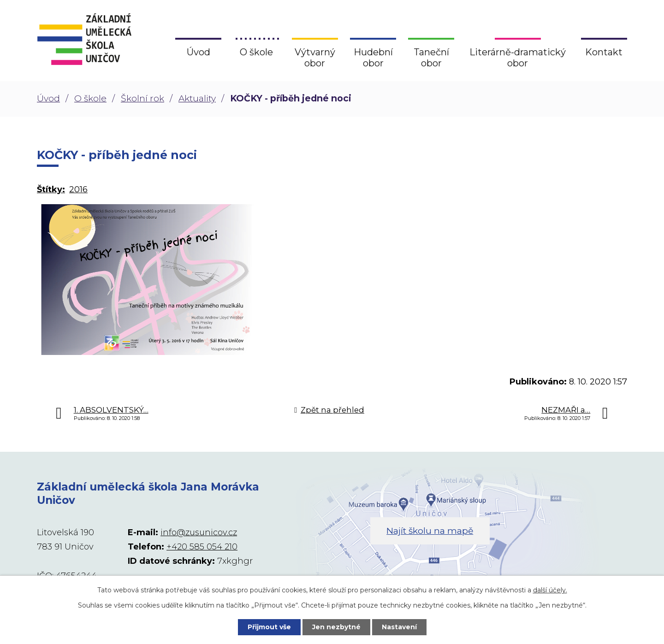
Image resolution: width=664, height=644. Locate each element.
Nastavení (399, 627)
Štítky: (51, 189)
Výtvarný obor (315, 58)
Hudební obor (373, 58)
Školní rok (142, 98)
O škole (90, 98)
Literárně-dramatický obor (518, 58)
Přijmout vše (269, 627)
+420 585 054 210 (202, 547)
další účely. (550, 590)
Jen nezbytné (336, 627)
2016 (78, 189)
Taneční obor (431, 58)
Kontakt (604, 52)
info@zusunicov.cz (199, 532)
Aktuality (197, 98)
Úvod (48, 98)
